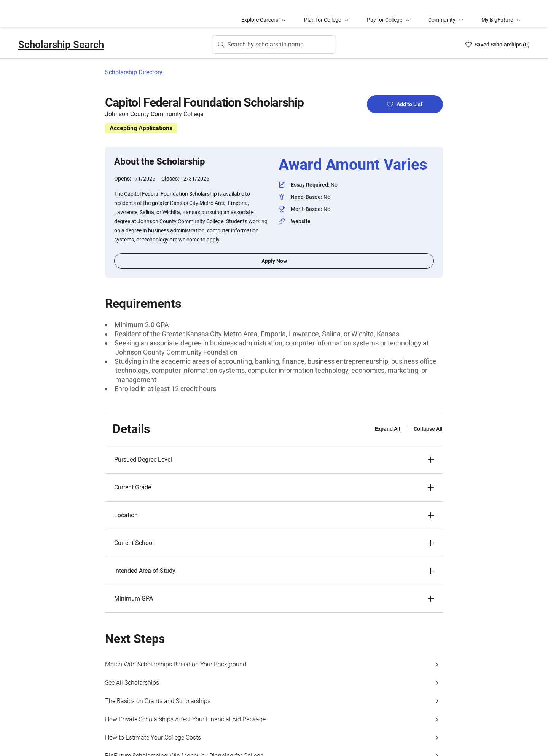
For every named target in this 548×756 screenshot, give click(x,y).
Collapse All (428, 429)
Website (301, 221)
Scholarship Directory (134, 72)
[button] (274, 460)
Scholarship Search (61, 45)
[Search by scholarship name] (274, 45)
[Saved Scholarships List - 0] (498, 45)
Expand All (388, 429)
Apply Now (274, 261)
